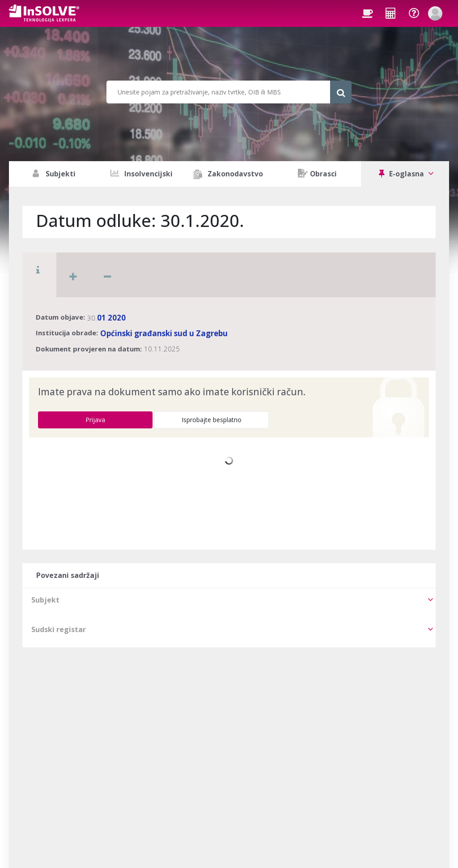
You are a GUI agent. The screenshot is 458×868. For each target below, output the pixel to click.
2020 (117, 318)
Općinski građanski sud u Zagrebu (164, 333)
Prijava (95, 420)
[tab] (229, 600)
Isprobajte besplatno (212, 420)
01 (102, 318)
